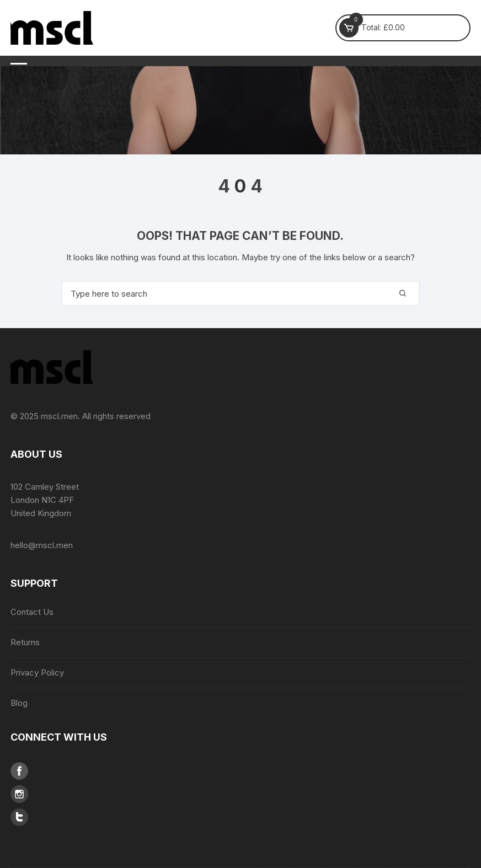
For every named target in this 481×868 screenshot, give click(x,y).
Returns (25, 642)
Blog (19, 703)
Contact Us (32, 612)
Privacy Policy (37, 673)
